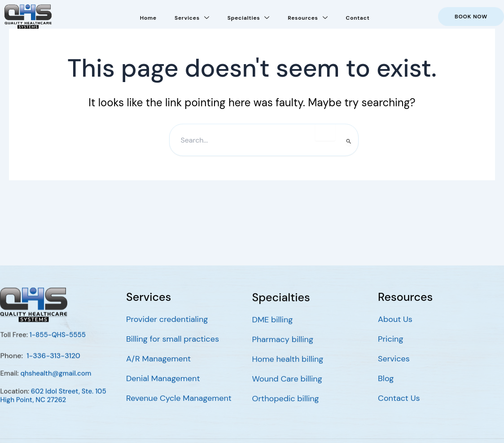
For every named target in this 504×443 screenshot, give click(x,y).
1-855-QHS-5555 (57, 342)
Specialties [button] (249, 15)
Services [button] (192, 15)
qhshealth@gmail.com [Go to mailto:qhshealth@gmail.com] (56, 381)
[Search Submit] (349, 141)
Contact (357, 16)
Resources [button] (308, 15)
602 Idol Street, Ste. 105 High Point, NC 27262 (53, 403)
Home (148, 16)
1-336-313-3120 (53, 363)
